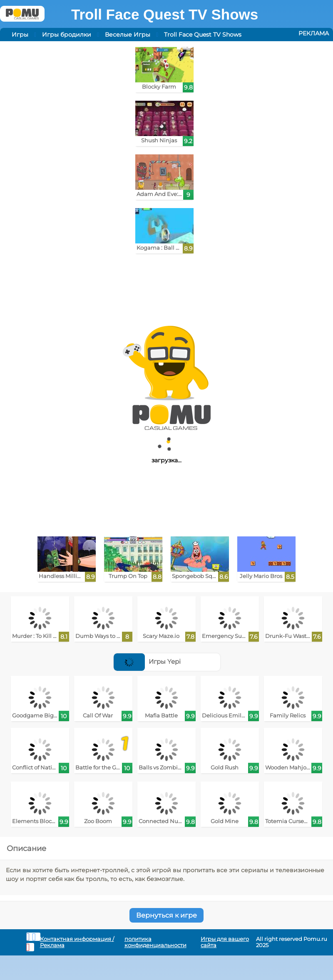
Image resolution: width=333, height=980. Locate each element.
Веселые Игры (128, 35)
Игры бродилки (67, 35)
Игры (20, 35)
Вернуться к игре (166, 915)
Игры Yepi (147, 661)
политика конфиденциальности (155, 942)
